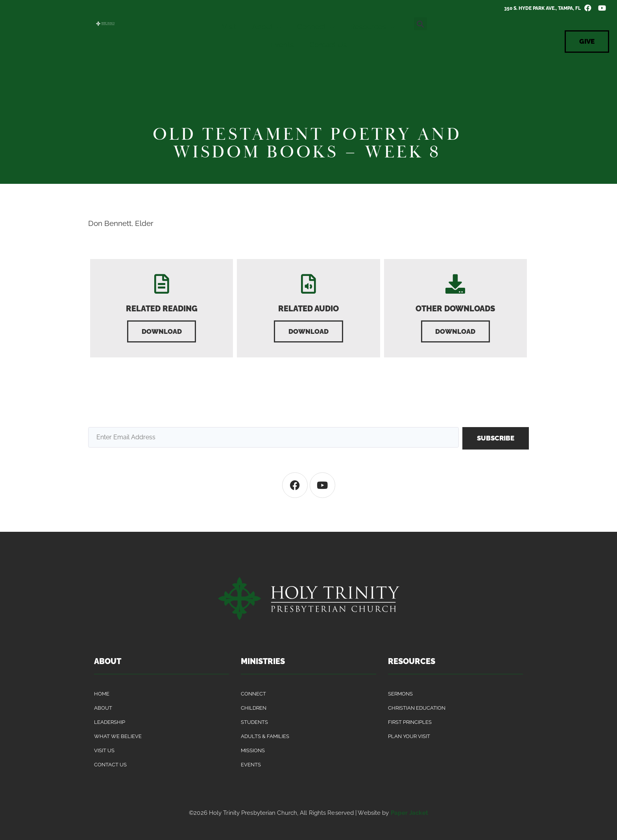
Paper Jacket (409, 813)
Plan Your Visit (409, 737)
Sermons (400, 694)
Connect (316, 27)
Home (102, 694)
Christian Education (417, 708)
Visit (229, 26)
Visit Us (104, 751)
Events (282, 44)
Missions (253, 751)
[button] (420, 24)
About (267, 27)
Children (254, 708)
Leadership (110, 723)
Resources (372, 27)
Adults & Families (265, 737)
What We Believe (118, 737)
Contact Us (328, 44)
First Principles (410, 723)
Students (254, 723)
